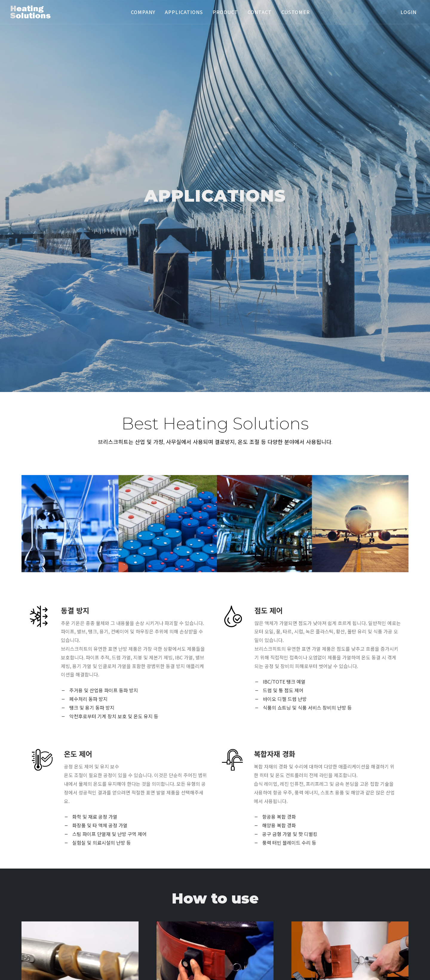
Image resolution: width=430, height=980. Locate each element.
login (408, 12)
